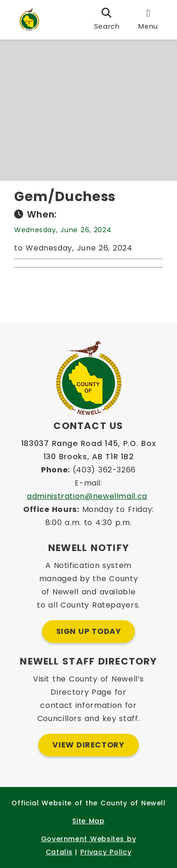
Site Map (88, 821)
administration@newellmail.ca (87, 496)
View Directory (88, 745)
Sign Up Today (89, 631)
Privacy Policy (106, 852)
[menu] (148, 20)
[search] (107, 20)
